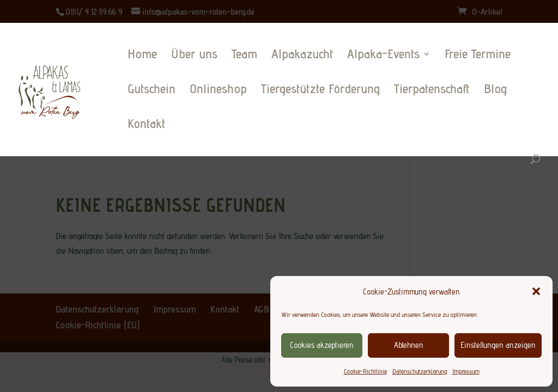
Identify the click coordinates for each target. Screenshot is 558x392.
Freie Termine (478, 56)
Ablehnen (409, 345)
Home (142, 56)
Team (244, 56)
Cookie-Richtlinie (365, 371)
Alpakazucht (302, 56)
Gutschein (151, 91)
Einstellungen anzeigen (498, 345)
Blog (495, 91)
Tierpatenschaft (432, 91)
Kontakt (146, 125)
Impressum (466, 371)
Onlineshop (218, 91)
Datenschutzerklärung (420, 371)
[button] (536, 291)
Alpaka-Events (383, 56)
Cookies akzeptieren (322, 345)
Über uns (194, 56)
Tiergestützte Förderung (320, 91)
